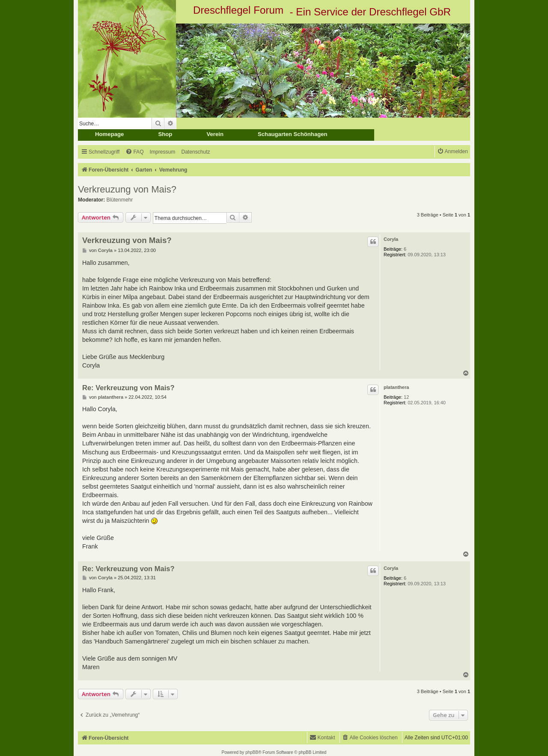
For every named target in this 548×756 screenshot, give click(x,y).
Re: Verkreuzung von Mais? (128, 388)
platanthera (396, 387)
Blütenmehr (120, 200)
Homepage (109, 134)
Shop (165, 134)
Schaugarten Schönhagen (293, 134)
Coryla (391, 239)
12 (406, 397)
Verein (215, 134)
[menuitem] (134, 152)
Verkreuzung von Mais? (127, 189)
